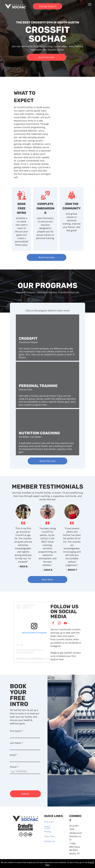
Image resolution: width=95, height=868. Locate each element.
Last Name (16, 743)
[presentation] (29, 781)
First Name (17, 731)
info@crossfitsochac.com (75, 836)
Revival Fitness (22, 658)
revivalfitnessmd (37, 658)
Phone (14, 767)
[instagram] (59, 624)
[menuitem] (53, 822)
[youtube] (65, 624)
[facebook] (53, 624)
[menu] (90, 4)
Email (14, 755)
